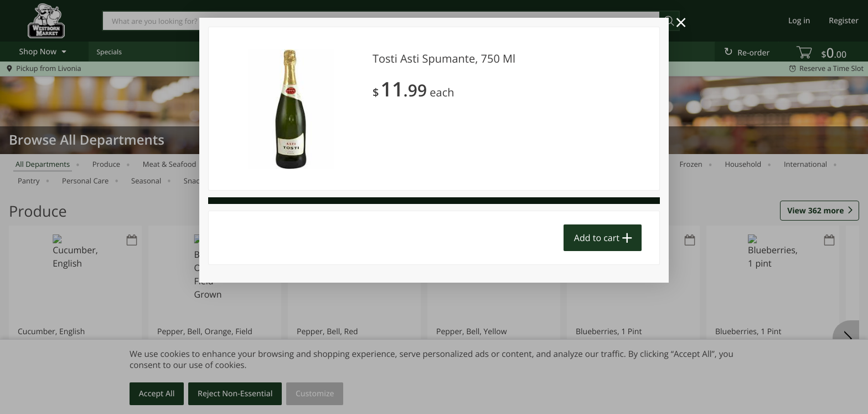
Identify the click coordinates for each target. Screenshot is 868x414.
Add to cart (597, 238)
